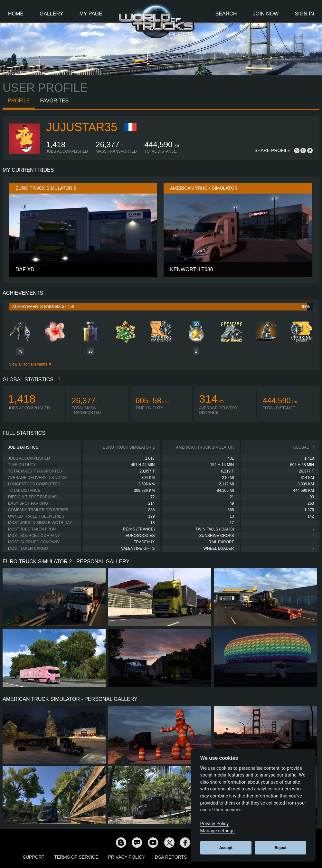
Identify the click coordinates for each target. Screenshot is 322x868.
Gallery (52, 14)
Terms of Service (76, 857)
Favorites (54, 101)
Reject (281, 848)
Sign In (304, 14)
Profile (19, 101)
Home (16, 14)
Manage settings (218, 831)
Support (34, 857)
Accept (226, 848)
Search (226, 14)
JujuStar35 (82, 127)
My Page (91, 14)
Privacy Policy (127, 857)
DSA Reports (171, 857)
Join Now (266, 14)
